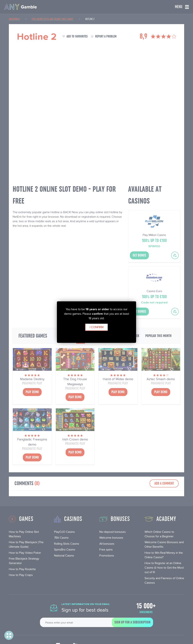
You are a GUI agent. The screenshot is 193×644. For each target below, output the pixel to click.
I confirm (97, 327)
